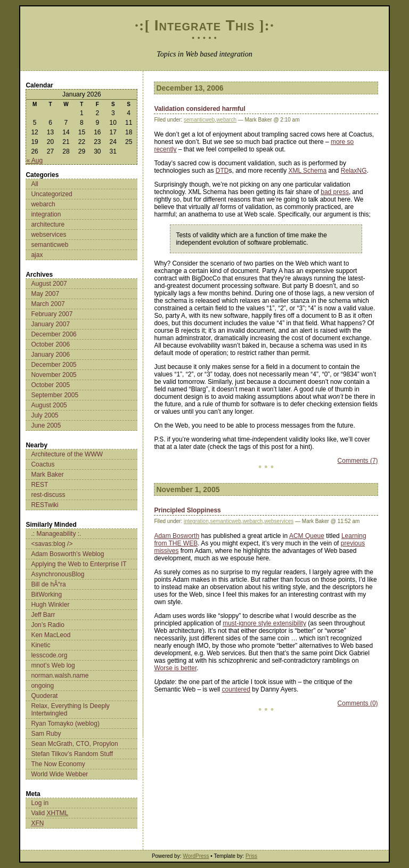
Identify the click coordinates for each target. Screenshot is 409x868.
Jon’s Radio (47, 625)
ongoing (42, 686)
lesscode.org (49, 655)
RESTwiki (44, 505)
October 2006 (50, 344)
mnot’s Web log (53, 665)
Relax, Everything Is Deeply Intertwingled (70, 710)
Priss (251, 856)
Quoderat (44, 696)
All (34, 184)
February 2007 (52, 314)
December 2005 (54, 365)
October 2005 (50, 385)
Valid (50, 813)
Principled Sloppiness (187, 510)
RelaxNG (354, 171)
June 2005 (46, 425)
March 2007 (48, 304)
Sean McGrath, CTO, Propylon (74, 744)
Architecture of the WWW (67, 454)
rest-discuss (48, 495)
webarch (43, 204)
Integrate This (205, 25)
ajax (37, 255)
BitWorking (46, 594)
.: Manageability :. (56, 534)
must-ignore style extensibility (264, 623)
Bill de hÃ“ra (48, 584)
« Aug (34, 160)
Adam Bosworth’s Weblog (67, 554)
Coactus (43, 464)
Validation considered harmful (199, 109)
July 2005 (44, 415)
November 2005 (54, 375)
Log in (40, 803)
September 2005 (55, 395)
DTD (222, 171)
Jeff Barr (43, 615)
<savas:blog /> (52, 544)
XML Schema (308, 171)
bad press (335, 192)
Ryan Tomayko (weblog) (65, 724)
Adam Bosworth (177, 536)
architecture (48, 224)
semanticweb (50, 245)
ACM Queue (307, 536)
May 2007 (45, 294)
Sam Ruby (46, 734)
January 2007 (50, 324)
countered (236, 689)
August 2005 (49, 405)
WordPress (196, 856)
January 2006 (50, 355)
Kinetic (40, 645)
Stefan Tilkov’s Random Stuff (72, 754)
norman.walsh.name (60, 676)
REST (39, 485)
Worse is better (175, 668)
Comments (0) (358, 703)
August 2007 (49, 284)
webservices (48, 235)
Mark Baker (47, 475)
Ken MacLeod (51, 635)
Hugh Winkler (50, 605)
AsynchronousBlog (58, 574)
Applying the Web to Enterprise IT (79, 564)
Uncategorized (51, 194)
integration (46, 214)
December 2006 (54, 334)
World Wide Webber (59, 774)
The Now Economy (58, 764)
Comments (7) (358, 461)
